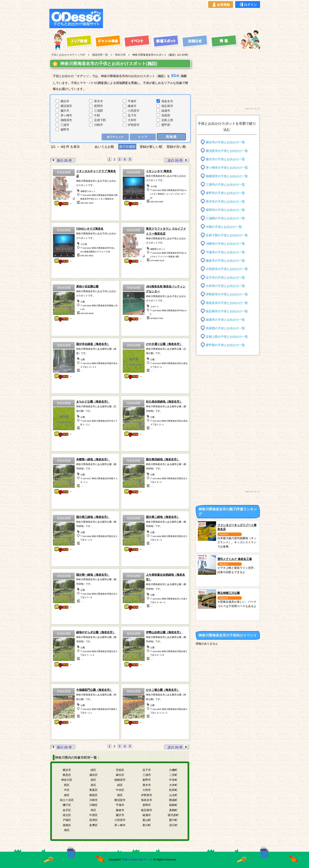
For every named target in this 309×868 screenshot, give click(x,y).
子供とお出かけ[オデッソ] (137, 860)
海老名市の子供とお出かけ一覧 (227, 303)
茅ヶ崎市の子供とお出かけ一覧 (227, 168)
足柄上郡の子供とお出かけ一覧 (227, 337)
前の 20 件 (61, 160)
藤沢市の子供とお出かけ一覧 (225, 159)
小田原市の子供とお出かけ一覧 (227, 269)
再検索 (171, 137)
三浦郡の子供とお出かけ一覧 (225, 218)
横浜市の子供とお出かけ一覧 (225, 142)
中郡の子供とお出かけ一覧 (224, 227)
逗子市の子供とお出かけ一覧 (225, 277)
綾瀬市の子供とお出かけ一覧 (225, 320)
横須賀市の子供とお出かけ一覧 (227, 151)
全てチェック (115, 137)
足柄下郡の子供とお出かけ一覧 (227, 235)
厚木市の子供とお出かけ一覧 (225, 201)
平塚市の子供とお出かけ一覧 (225, 252)
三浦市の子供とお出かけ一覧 (225, 185)
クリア (143, 137)
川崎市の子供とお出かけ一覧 (225, 244)
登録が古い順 (177, 147)
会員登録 (221, 5)
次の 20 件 (178, 160)
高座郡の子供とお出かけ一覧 (225, 328)
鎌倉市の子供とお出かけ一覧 (225, 261)
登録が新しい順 (151, 147)
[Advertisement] (183, 18)
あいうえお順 (104, 147)
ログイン (248, 5)
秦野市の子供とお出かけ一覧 (225, 193)
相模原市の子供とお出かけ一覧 (227, 176)
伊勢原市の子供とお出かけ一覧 (227, 294)
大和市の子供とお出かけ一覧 (225, 286)
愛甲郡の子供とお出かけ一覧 (225, 345)
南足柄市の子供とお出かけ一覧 (227, 311)
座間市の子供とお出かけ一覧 (225, 210)
